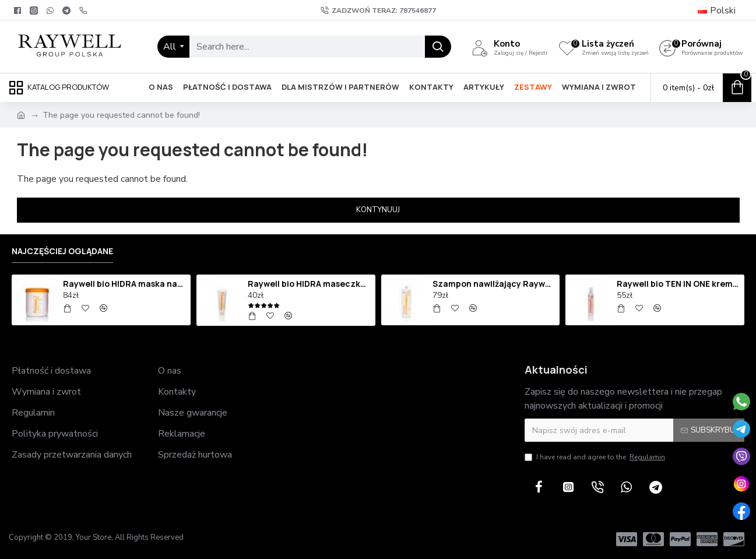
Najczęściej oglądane (62, 251)
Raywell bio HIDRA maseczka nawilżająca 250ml (310, 284)
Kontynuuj (378, 210)
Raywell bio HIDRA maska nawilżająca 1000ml (125, 284)
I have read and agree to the (596, 457)
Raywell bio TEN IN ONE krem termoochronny (678, 284)
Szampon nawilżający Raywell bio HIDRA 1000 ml (494, 284)
